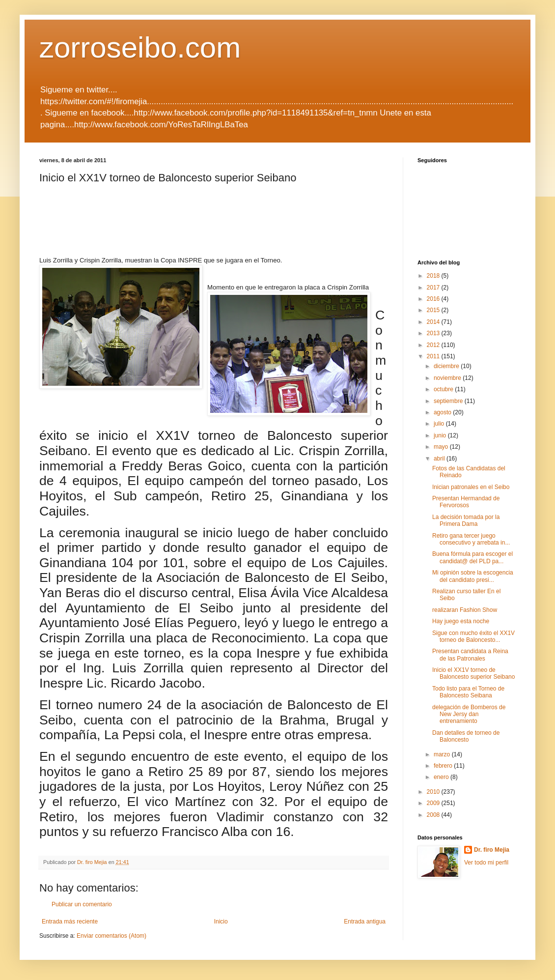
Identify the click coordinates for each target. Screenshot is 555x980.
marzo (443, 754)
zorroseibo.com (140, 47)
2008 (434, 815)
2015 (434, 310)
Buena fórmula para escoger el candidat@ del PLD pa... (472, 557)
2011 (434, 356)
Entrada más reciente (70, 922)
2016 (434, 299)
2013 (434, 333)
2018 (434, 276)
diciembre (447, 366)
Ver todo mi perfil (486, 863)
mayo (442, 447)
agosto (443, 412)
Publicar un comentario (82, 904)
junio (441, 435)
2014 (434, 322)
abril (440, 459)
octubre (444, 389)
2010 (434, 792)
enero (442, 777)
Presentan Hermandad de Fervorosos (466, 502)
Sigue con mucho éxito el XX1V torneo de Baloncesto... (473, 636)
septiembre (449, 401)
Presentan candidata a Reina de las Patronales (470, 655)
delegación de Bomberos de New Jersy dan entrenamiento (469, 714)
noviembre (448, 378)
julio (440, 424)
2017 (434, 288)
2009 (434, 803)
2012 (434, 345)
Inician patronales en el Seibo (471, 487)
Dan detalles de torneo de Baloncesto (466, 736)
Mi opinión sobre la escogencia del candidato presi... (473, 576)
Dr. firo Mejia (492, 850)
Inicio (221, 922)
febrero (444, 766)
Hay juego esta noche (461, 621)
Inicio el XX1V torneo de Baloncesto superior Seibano (473, 673)
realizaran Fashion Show (465, 610)
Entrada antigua (365, 922)
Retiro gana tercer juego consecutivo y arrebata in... (471, 539)
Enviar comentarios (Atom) (111, 936)
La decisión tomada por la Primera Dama (466, 520)
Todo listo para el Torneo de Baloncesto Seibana (468, 692)
